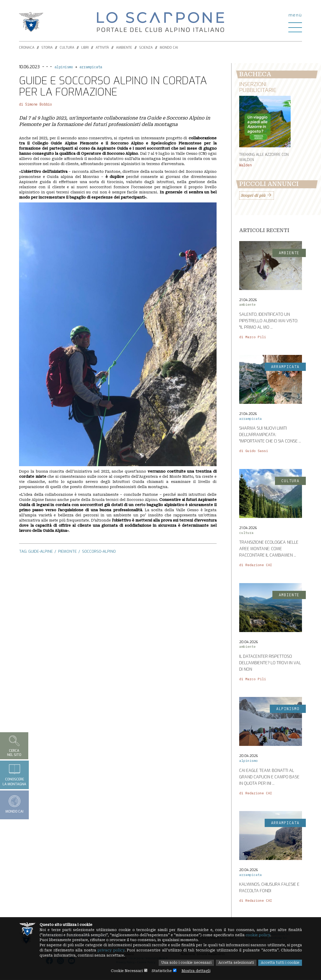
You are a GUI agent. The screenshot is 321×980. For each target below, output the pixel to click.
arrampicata (91, 67)
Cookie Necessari (126, 971)
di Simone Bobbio (35, 104)
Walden (245, 165)
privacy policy (127, 950)
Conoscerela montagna (14, 775)
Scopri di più (253, 196)
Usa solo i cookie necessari (185, 963)
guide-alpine (41, 551)
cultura (246, 533)
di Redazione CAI (256, 565)
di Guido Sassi (254, 451)
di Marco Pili (253, 337)
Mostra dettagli (197, 971)
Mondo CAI (169, 48)
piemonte (67, 551)
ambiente (247, 305)
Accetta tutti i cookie (280, 963)
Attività (102, 48)
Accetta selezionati (235, 963)
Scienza (146, 48)
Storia (47, 48)
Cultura (67, 48)
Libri (85, 48)
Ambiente (124, 48)
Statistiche (162, 971)
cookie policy (262, 935)
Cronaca (27, 48)
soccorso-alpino (99, 551)
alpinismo (64, 67)
